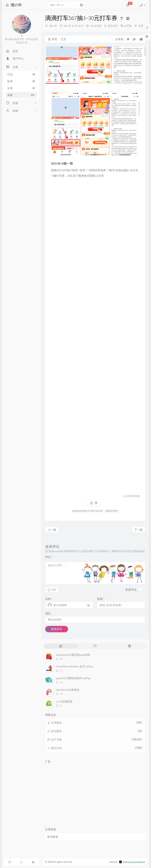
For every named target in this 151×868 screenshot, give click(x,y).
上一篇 (52, 530)
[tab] (61, 646)
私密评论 (131, 590)
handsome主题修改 (68, 690)
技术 (21, 81)
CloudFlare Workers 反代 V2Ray (74, 666)
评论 (49, 557)
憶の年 (53, 26)
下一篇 (138, 530)
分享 (21, 88)
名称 (49, 599)
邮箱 (101, 599)
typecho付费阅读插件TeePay (73, 678)
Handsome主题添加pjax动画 (73, 655)
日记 (21, 74)
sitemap (113, 862)
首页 (53, 39)
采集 (21, 95)
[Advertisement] (95, 334)
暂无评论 (113, 26)
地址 (48, 613)
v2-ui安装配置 (64, 702)
